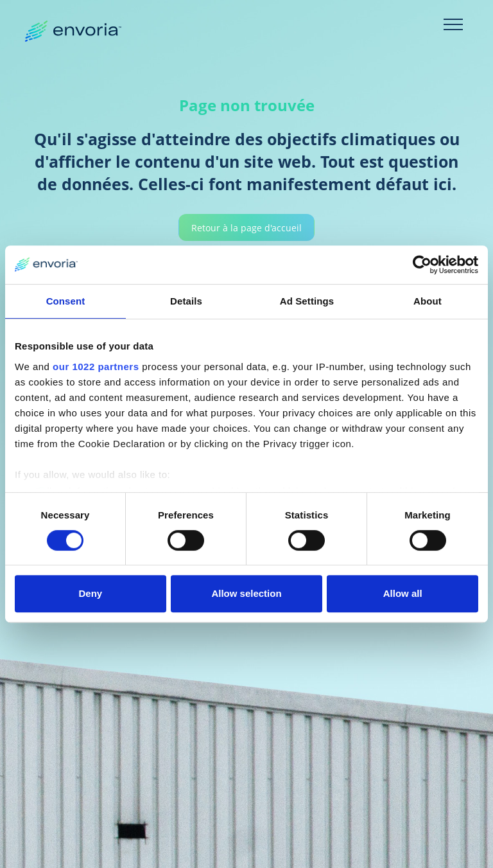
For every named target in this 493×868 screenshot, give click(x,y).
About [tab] (428, 301)
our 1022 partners (96, 367)
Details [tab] (186, 301)
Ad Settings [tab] (307, 301)
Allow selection (246, 593)
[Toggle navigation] (453, 24)
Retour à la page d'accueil (246, 228)
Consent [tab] (66, 301)
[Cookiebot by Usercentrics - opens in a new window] (422, 265)
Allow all (403, 593)
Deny (90, 593)
